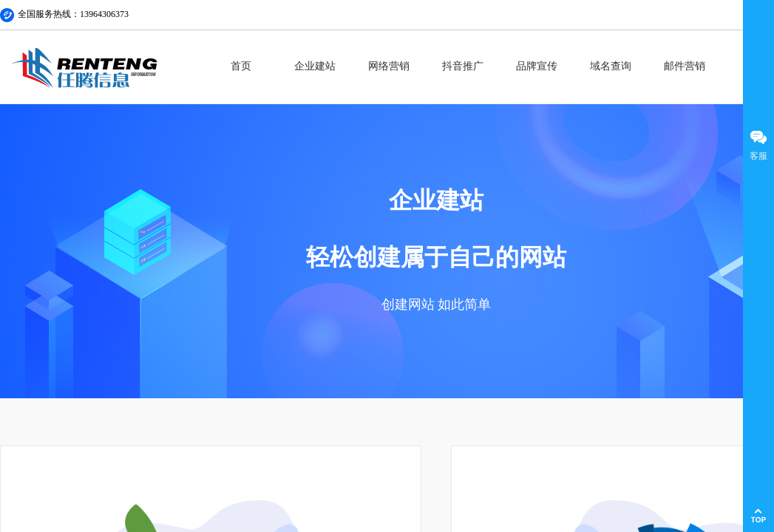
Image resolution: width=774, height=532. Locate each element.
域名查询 (611, 66)
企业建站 (315, 66)
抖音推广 (463, 66)
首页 (241, 66)
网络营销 (389, 66)
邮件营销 (685, 66)
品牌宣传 (537, 66)
